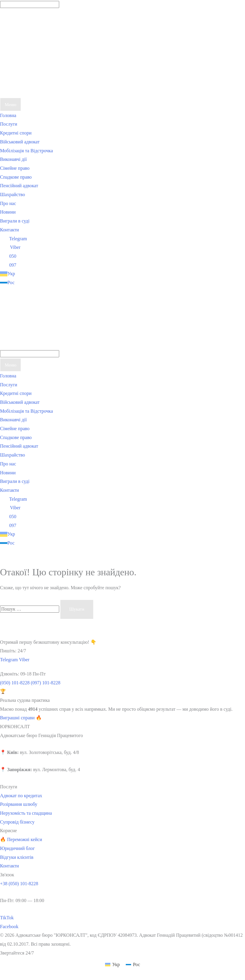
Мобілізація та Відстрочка (26, 151)
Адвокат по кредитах (21, 796)
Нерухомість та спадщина (26, 813)
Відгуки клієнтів (17, 857)
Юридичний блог (17, 848)
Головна (8, 115)
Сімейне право (15, 168)
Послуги (9, 124)
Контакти (9, 230)
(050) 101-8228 (15, 683)
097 (8, 265)
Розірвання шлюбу (19, 804)
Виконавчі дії (13, 159)
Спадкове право (16, 177)
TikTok (7, 918)
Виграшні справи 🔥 (21, 718)
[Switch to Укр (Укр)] (112, 965)
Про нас (8, 203)
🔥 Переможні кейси (21, 839)
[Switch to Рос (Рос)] (133, 965)
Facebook (9, 927)
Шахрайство (12, 194)
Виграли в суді (15, 221)
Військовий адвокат (20, 142)
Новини (8, 212)
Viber (10, 247)
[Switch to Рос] (44, 283)
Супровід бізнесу (17, 822)
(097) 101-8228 (46, 683)
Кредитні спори (16, 133)
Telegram (13, 239)
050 (8, 256)
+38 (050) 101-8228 (19, 884)
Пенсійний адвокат (19, 186)
